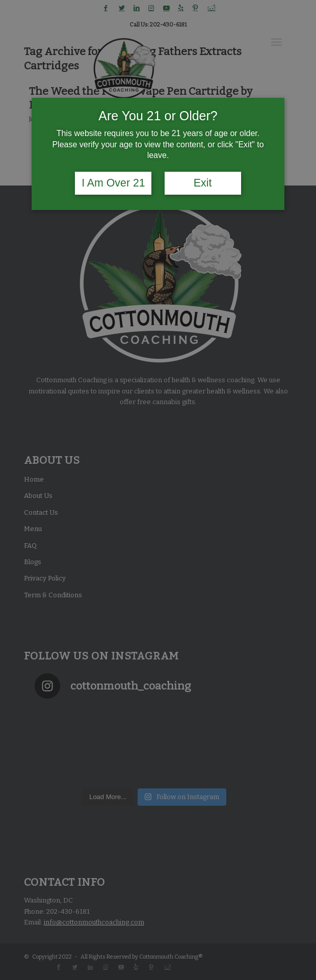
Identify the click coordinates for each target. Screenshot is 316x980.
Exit (203, 183)
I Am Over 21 (113, 183)
